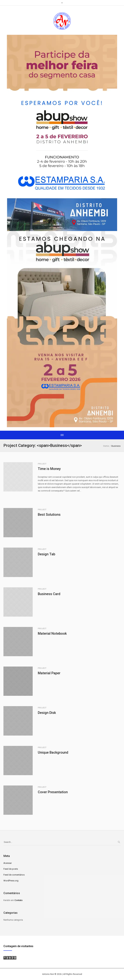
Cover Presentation (53, 792)
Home (106, 446)
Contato (18, 900)
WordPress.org (11, 881)
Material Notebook (52, 633)
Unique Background (53, 752)
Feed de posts (11, 869)
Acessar (8, 863)
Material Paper (49, 673)
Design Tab (47, 554)
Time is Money (49, 469)
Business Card (49, 594)
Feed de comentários (14, 875)
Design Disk (47, 713)
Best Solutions (49, 515)
